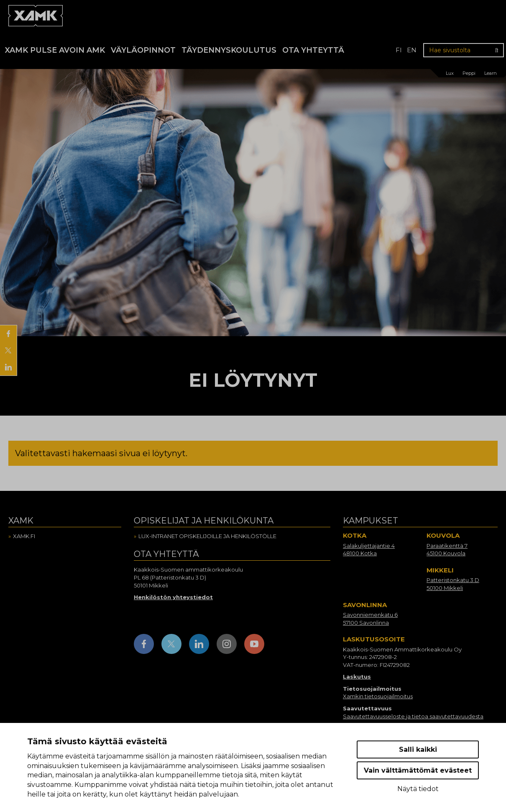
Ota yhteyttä (313, 50)
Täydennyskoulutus (229, 50)
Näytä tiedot (418, 789)
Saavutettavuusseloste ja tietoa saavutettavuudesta (413, 716)
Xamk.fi (24, 536)
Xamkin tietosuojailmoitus (378, 696)
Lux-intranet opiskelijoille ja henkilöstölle (207, 536)
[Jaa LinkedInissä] (8, 367)
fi (399, 50)
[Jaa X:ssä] (8, 350)
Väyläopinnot (143, 50)
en (412, 50)
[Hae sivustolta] (464, 50)
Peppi (469, 73)
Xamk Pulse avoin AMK (55, 50)
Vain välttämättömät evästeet (418, 770)
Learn (491, 73)
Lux (450, 73)
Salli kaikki (418, 749)
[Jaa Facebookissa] (8, 334)
